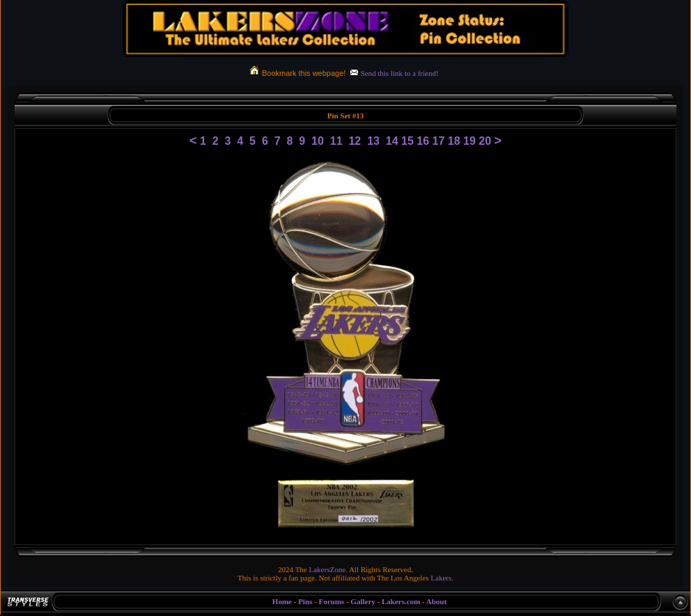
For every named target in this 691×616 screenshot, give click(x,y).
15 (407, 141)
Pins (305, 601)
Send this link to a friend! (399, 73)
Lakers (441, 578)
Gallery (363, 601)
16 (423, 141)
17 (439, 141)
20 (485, 141)
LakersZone (328, 569)
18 (454, 141)
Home (282, 601)
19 (469, 141)
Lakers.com (401, 601)
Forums (331, 601)
